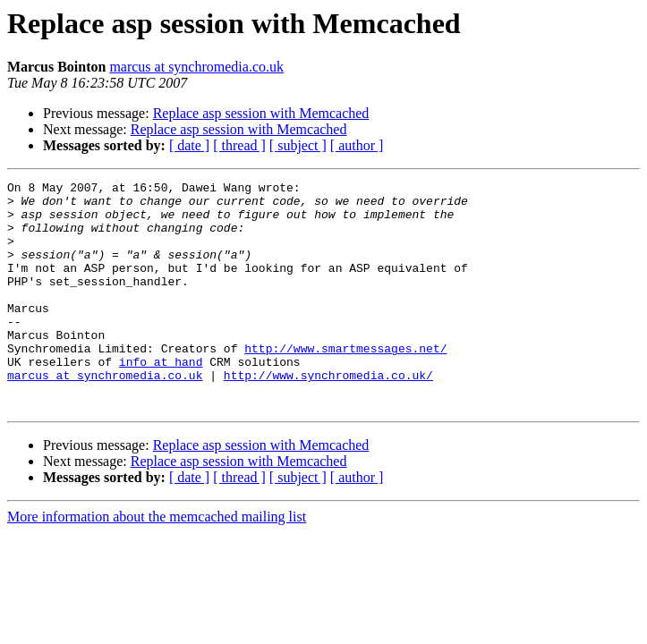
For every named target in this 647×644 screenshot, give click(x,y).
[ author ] (357, 145)
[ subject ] (298, 145)
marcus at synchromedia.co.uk (196, 67)
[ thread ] (239, 145)
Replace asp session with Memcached (261, 113)
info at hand (161, 399)
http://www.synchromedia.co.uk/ (328, 415)
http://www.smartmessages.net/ (345, 383)
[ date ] (189, 145)
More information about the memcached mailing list (157, 562)
